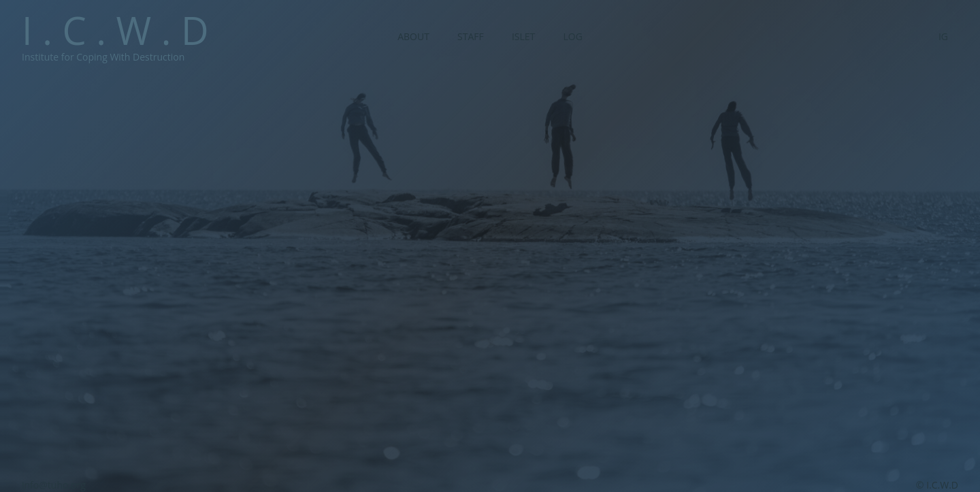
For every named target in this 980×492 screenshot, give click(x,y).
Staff (471, 36)
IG (943, 36)
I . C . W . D (115, 30)
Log (572, 36)
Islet (523, 36)
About (413, 36)
